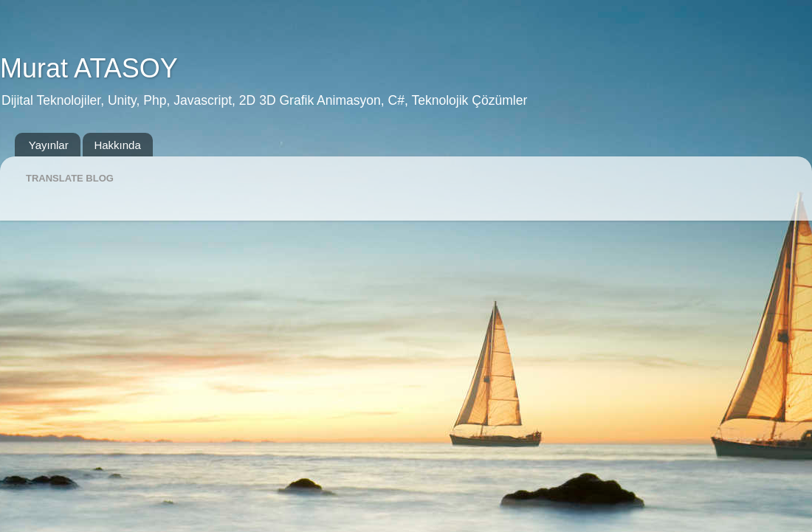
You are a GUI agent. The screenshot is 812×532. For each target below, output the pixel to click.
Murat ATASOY (89, 68)
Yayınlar (49, 145)
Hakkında (117, 145)
